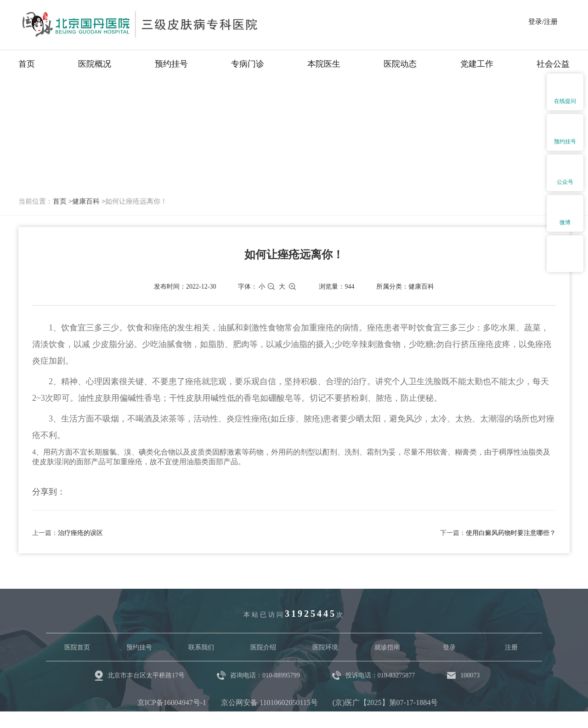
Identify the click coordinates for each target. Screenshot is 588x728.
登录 (449, 647)
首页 (27, 64)
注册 (511, 647)
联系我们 (201, 647)
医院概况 (95, 64)
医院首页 (77, 647)
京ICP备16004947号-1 (172, 702)
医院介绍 (263, 647)
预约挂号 (171, 64)
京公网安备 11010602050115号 (269, 702)
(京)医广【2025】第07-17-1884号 (385, 702)
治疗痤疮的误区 (80, 533)
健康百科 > (89, 201)
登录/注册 (543, 22)
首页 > (62, 201)
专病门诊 (248, 64)
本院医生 (324, 64)
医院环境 (325, 647)
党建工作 (477, 64)
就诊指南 (387, 647)
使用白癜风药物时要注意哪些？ (511, 533)
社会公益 (553, 64)
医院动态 (400, 64)
